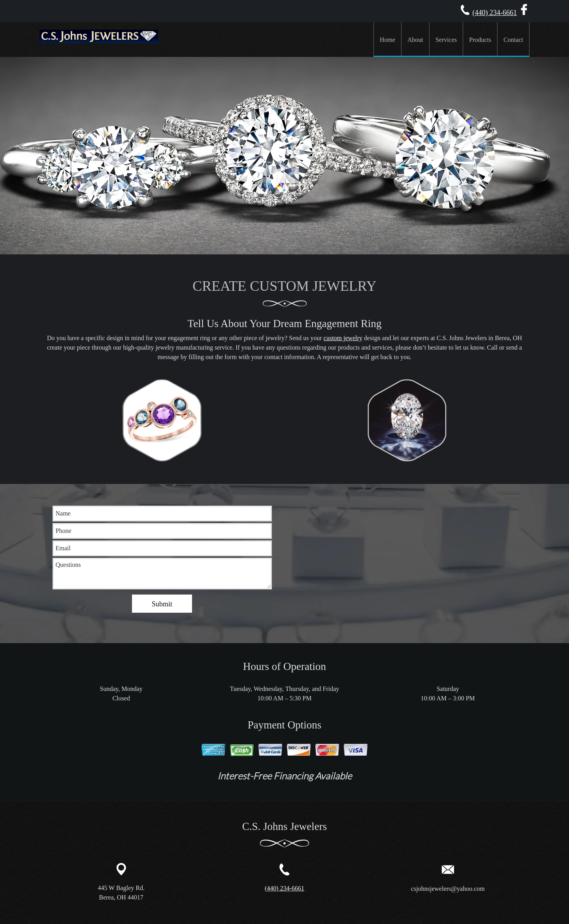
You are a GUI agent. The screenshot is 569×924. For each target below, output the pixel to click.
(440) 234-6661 (495, 13)
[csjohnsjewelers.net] (99, 40)
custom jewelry (343, 338)
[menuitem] (387, 40)
